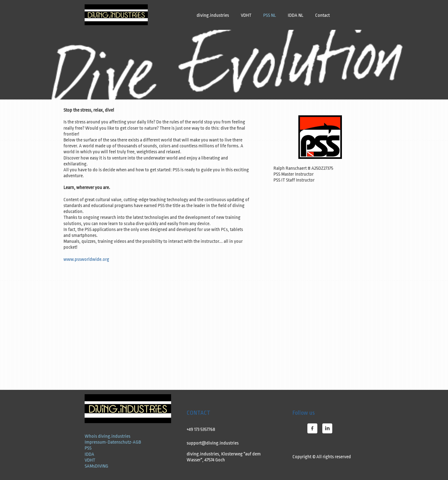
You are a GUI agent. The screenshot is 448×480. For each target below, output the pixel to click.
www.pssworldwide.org (86, 259)
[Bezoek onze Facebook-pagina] (312, 428)
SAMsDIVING (96, 466)
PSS (88, 448)
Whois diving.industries (107, 436)
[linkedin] (327, 428)
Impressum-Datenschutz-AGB (113, 442)
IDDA (89, 454)
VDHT (90, 460)
